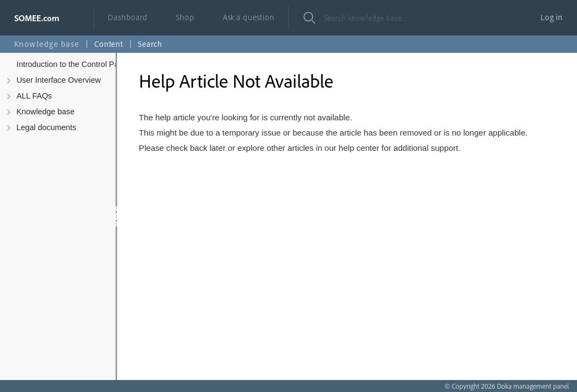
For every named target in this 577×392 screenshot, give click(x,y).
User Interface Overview (59, 80)
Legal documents (46, 127)
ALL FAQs (34, 96)
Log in (552, 17)
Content (109, 44)
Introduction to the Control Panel (73, 64)
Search (150, 44)
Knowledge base (45, 112)
